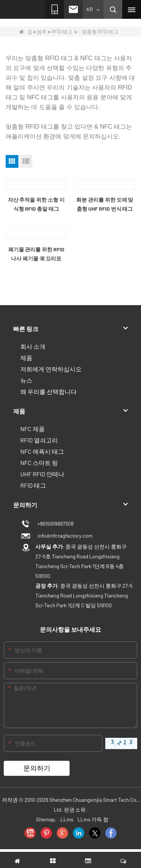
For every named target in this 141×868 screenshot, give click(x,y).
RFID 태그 (62, 32)
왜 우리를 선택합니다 (49, 391)
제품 (26, 358)
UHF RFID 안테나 (42, 474)
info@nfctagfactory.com (64, 536)
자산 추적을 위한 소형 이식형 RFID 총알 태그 (36, 204)
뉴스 (26, 380)
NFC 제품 (33, 429)
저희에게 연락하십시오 (51, 369)
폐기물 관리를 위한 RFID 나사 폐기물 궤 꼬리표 (36, 254)
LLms (67, 819)
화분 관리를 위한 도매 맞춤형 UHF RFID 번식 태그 (105, 204)
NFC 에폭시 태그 (42, 451)
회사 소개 (33, 346)
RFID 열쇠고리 (39, 440)
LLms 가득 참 (93, 819)
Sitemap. (46, 819)
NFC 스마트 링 (39, 463)
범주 (42, 32)
